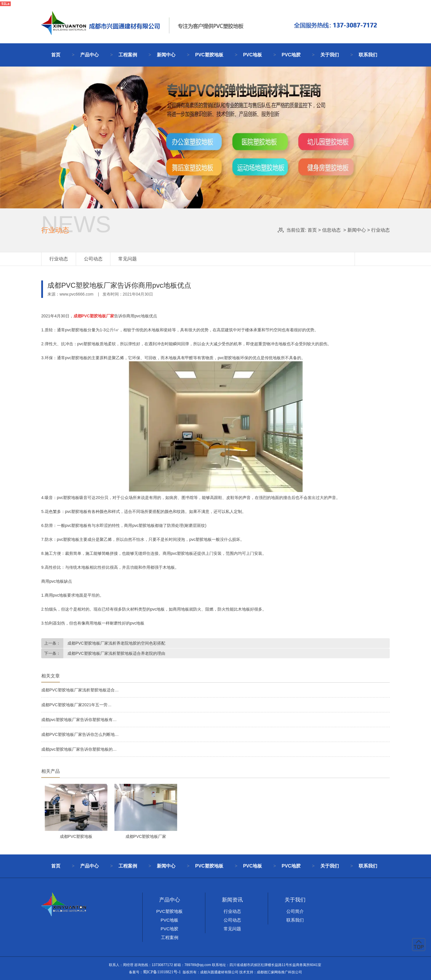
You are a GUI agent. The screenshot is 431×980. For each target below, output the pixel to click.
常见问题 (127, 259)
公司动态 (93, 259)
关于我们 (330, 55)
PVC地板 (253, 55)
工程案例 (128, 55)
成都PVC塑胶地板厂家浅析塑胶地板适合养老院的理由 (116, 653)
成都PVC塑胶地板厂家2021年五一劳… (76, 705)
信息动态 (331, 230)
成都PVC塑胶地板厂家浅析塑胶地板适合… (80, 690)
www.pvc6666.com (77, 294)
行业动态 (59, 259)
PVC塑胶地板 (209, 55)
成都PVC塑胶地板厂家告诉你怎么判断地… (80, 734)
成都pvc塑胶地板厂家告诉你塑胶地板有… (79, 720)
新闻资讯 (232, 900)
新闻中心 (166, 55)
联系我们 (368, 55)
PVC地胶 (291, 55)
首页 (56, 55)
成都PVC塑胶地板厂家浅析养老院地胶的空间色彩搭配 (116, 643)
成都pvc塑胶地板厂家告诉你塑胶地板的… (79, 749)
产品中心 (89, 55)
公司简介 (295, 911)
